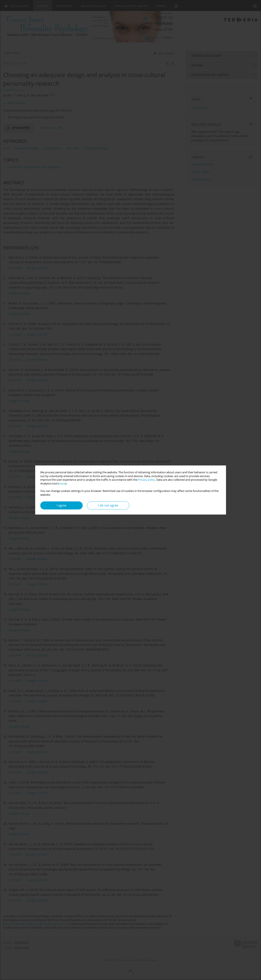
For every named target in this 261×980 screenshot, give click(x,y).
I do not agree (108, 505)
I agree (61, 505)
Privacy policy (147, 480)
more (62, 484)
